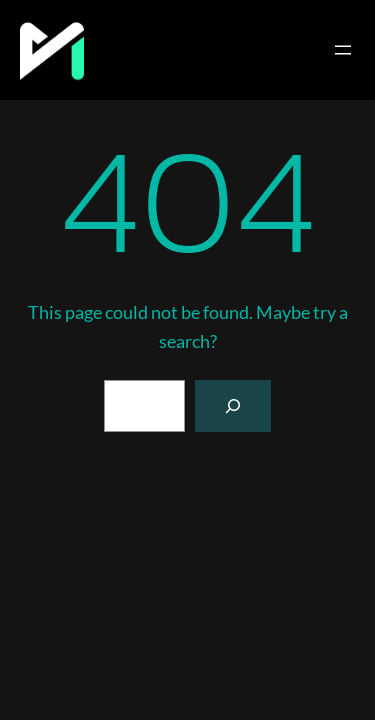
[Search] (233, 406)
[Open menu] (343, 50)
